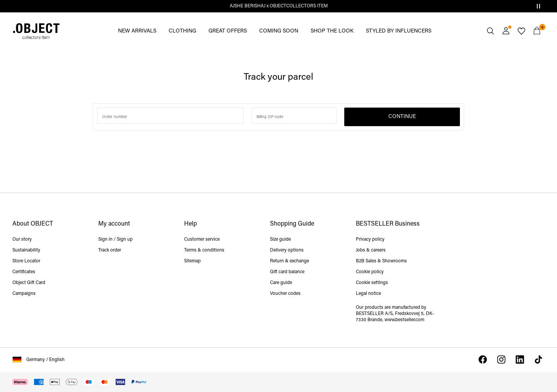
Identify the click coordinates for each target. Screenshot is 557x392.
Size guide (280, 240)
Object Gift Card (29, 283)
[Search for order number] (170, 116)
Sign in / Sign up (115, 240)
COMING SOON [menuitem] (279, 31)
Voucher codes (285, 294)
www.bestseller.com (404, 320)
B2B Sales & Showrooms (381, 261)
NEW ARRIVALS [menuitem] (137, 31)
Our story (22, 240)
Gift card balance (287, 272)
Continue (402, 117)
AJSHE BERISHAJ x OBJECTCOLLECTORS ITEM (279, 6)
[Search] (490, 31)
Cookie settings (372, 283)
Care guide (281, 283)
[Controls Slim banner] (538, 6)
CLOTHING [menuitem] (182, 31)
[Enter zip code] (294, 116)
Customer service (202, 240)
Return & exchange (290, 261)
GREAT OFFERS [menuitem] (228, 31)
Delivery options (287, 250)
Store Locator (26, 261)
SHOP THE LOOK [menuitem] (332, 31)
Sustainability (26, 250)
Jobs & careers (371, 250)
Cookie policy (370, 272)
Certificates (24, 272)
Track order (110, 250)
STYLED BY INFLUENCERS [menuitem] (399, 31)
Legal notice (368, 294)
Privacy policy (370, 240)
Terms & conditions (204, 250)
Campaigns (24, 294)
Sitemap (192, 261)
